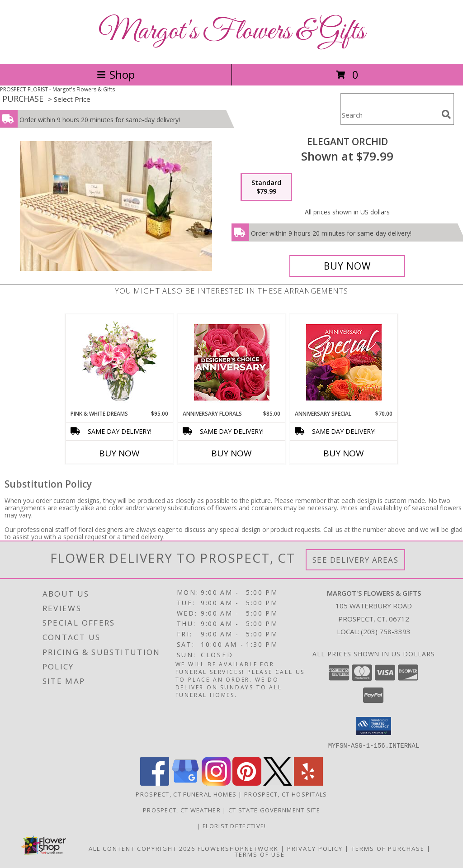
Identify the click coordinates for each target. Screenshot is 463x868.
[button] (374, 726)
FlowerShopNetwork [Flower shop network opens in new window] (238, 848)
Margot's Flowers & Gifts (232, 32)
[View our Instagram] (216, 783)
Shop (116, 74)
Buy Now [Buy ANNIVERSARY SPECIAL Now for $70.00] (344, 453)
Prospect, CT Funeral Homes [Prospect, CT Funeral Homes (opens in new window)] (186, 794)
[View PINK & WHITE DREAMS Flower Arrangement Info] (120, 362)
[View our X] (278, 783)
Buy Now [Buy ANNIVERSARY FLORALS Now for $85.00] (231, 453)
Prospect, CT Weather (182, 810)
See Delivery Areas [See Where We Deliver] (356, 560)
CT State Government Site (274, 810)
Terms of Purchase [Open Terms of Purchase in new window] (388, 848)
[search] (446, 114)
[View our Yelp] (308, 783)
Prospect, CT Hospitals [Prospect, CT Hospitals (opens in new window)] (286, 794)
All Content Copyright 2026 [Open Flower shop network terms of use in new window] (142, 848)
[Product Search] (389, 115)
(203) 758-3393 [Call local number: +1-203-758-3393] (386, 631)
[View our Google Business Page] (185, 783)
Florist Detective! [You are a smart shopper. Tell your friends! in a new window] (234, 825)
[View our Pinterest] (247, 783)
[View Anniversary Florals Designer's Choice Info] (232, 362)
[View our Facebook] (155, 783)
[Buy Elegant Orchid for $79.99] (347, 266)
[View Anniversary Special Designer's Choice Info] (344, 362)
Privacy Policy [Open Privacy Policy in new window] (315, 848)
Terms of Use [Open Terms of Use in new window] (260, 854)
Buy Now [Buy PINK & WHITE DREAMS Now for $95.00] (119, 453)
